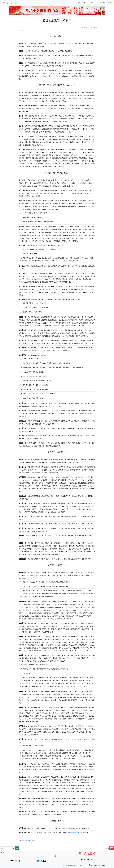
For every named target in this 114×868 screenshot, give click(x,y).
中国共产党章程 (85, 853)
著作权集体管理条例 (30, 840)
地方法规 (94, 3)
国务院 (95, 27)
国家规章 (103, 3)
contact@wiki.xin (86, 860)
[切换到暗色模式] (11, 3)
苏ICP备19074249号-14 (81, 865)
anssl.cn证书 (15, 861)
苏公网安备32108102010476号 (99, 865)
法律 (78, 3)
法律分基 (70, 865)
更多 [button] (110, 3)
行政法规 (85, 3)
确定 (17, 848)
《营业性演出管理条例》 (75, 833)
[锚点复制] (70, 20)
